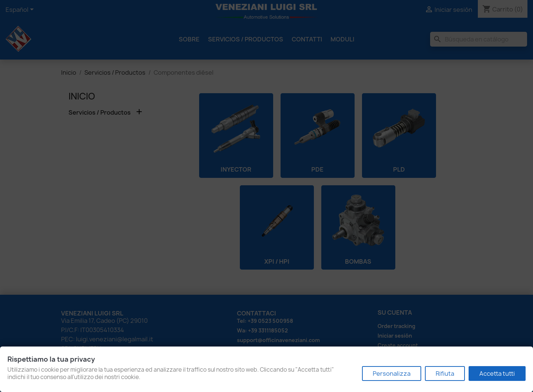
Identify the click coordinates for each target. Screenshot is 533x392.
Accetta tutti (497, 374)
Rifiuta (445, 374)
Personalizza (392, 374)
